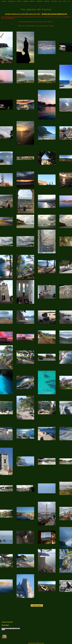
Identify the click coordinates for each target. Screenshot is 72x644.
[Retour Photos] (37, 606)
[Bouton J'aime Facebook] (37, 616)
